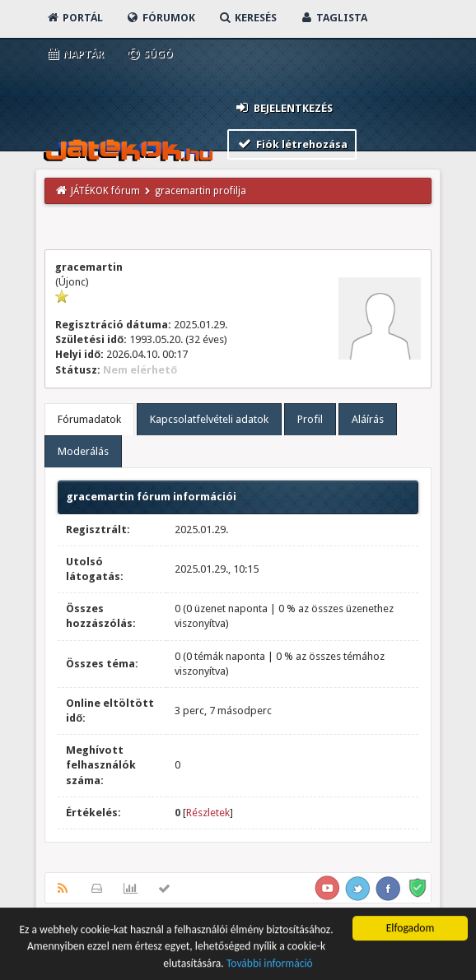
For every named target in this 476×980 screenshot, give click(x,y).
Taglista (333, 18)
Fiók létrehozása (292, 144)
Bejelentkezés (283, 107)
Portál (74, 18)
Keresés (247, 18)
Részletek (208, 813)
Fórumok (160, 18)
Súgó (149, 54)
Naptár (75, 54)
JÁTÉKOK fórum (105, 191)
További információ (270, 966)
